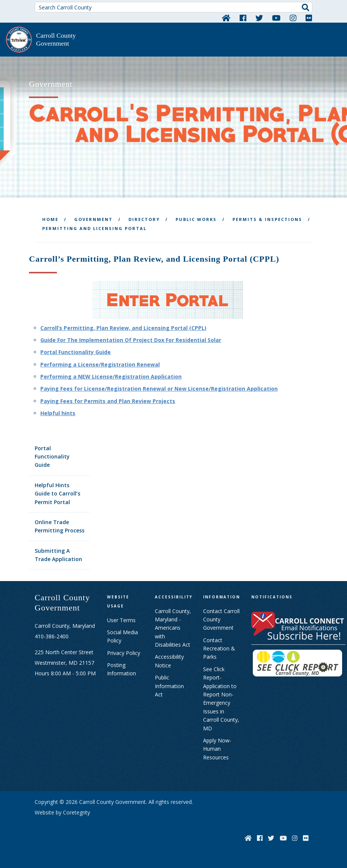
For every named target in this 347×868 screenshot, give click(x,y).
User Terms (121, 620)
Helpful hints (58, 413)
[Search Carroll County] (173, 7)
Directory (144, 219)
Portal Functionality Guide (52, 457)
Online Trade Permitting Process (60, 526)
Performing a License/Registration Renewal (100, 364)
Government (93, 219)
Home (50, 219)
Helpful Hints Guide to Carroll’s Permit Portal (57, 494)
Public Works (196, 219)
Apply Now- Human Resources (217, 749)
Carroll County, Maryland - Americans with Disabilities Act (173, 628)
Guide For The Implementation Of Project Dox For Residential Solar (131, 340)
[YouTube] (276, 18)
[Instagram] (293, 18)
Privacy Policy (124, 653)
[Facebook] (243, 18)
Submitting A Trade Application (58, 555)
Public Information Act (169, 686)
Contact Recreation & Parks (219, 649)
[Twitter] (259, 18)
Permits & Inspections (267, 219)
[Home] (226, 18)
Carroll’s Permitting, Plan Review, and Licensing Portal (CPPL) (123, 328)
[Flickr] (309, 18)
